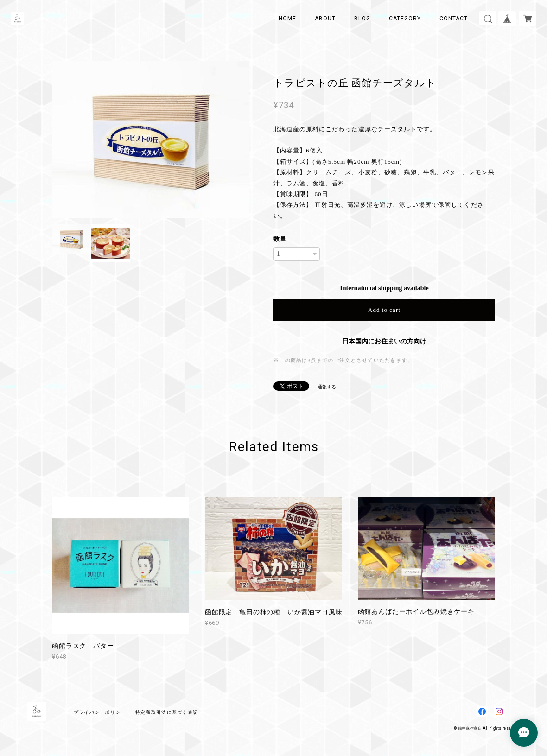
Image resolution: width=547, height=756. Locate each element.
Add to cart (384, 310)
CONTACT (454, 19)
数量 (280, 239)
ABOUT (325, 19)
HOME (287, 19)
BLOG (362, 19)
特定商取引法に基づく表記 (167, 712)
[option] (150, 140)
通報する (327, 387)
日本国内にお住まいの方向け (384, 341)
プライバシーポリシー (100, 712)
